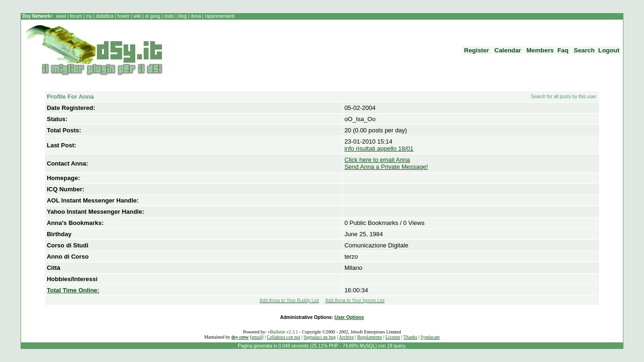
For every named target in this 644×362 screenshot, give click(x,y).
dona (196, 16)
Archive (346, 337)
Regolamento (370, 337)
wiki (137, 16)
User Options (349, 317)
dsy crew (240, 337)
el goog (154, 16)
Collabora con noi (284, 337)
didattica (105, 16)
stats (170, 16)
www (62, 16)
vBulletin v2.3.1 (283, 332)
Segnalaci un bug (320, 337)
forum (76, 16)
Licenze (393, 337)
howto (123, 16)
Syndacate (430, 337)
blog (182, 16)
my (89, 16)
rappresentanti (219, 16)
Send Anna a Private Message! (386, 167)
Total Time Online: (73, 290)
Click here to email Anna (377, 160)
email (256, 337)
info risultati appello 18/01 (379, 148)
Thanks (410, 337)
